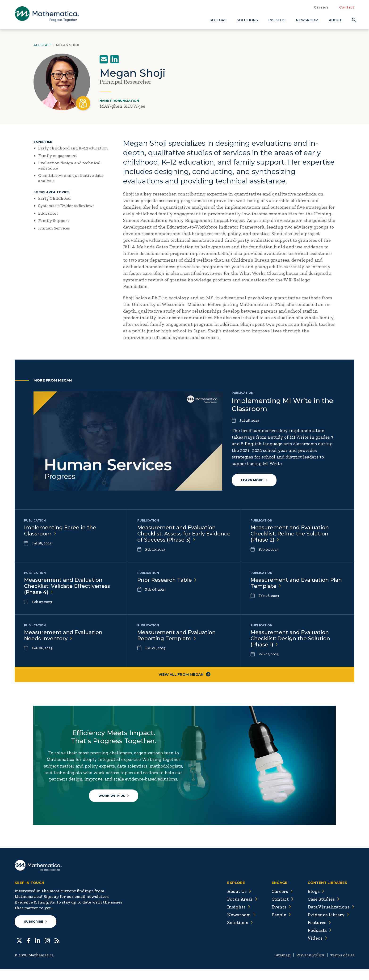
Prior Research (167, 581)
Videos (317, 949)
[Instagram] (47, 951)
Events (280, 918)
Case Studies (323, 910)
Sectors (218, 20)
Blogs (315, 902)
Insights (277, 20)
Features (319, 933)
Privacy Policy (309, 966)
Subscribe (36, 933)
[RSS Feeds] (57, 951)
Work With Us (114, 805)
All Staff (43, 45)
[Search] (353, 20)
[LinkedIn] (38, 951)
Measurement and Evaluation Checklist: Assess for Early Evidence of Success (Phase (184, 534)
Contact (347, 7)
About (335, 20)
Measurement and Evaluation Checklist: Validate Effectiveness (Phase (68, 587)
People (280, 926)
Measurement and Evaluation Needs (63, 637)
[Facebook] (29, 951)
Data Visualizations (331, 918)
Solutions (247, 20)
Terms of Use (342, 966)
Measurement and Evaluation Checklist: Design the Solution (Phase (291, 640)
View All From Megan (184, 677)
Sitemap (281, 966)
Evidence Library (328, 926)
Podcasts (319, 941)
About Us (238, 902)
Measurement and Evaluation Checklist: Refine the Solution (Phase (290, 534)
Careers (321, 7)
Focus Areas (241, 910)
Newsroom (307, 20)
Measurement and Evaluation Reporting (177, 637)
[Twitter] (19, 951)
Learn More (254, 480)
